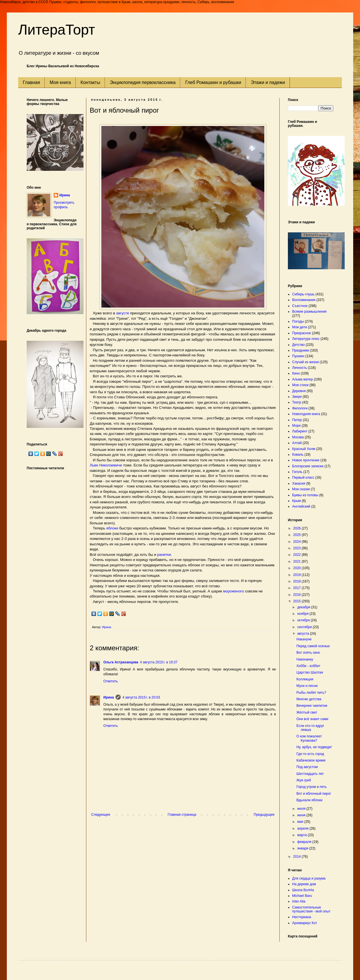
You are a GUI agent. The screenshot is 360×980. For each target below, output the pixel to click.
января (303, 848)
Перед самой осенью (313, 646)
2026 (298, 528)
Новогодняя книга (306, 414)
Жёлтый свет (307, 712)
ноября (303, 614)
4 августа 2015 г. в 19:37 (159, 662)
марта (303, 835)
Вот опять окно (308, 653)
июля (302, 809)
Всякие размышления (309, 312)
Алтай (297, 443)
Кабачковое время (311, 760)
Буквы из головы (305, 495)
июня (302, 815)
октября (304, 620)
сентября (305, 627)
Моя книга (60, 82)
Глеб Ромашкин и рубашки (213, 82)
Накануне (304, 639)
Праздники (301, 350)
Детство (298, 345)
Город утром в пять (312, 787)
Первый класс (303, 478)
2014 (298, 857)
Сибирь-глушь (303, 294)
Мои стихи (300, 385)
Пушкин (298, 356)
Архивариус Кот (305, 923)
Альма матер (303, 379)
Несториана (302, 917)
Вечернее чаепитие (312, 706)
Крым (297, 501)
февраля (305, 842)
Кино (296, 373)
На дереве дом (304, 884)
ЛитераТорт (57, 30)
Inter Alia (299, 901)
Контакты (90, 82)
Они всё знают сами (312, 719)
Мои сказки (301, 489)
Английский (301, 506)
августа (304, 634)
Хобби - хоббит (308, 666)
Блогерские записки (308, 466)
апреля (303, 828)
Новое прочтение (306, 460)
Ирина (109, 697)
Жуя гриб (304, 780)
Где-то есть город (310, 754)
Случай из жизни (305, 362)
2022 (298, 555)
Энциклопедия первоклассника (143, 82)
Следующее (101, 815)
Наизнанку (305, 659)
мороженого (234, 591)
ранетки (164, 555)
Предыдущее (264, 815)
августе (123, 313)
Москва (298, 437)
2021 (298, 561)
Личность (300, 368)
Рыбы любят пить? (311, 693)
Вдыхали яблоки (309, 800)
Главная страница (182, 815)
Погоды (298, 321)
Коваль (298, 455)
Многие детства (309, 699)
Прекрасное (302, 333)
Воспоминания (304, 300)
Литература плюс (306, 339)
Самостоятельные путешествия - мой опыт (311, 909)
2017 (298, 588)
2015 (298, 601)
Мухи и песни (307, 686)
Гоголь (297, 472)
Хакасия (299, 483)
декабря (304, 607)
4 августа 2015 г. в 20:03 (141, 697)
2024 (298, 542)
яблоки (112, 528)
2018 (298, 581)
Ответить (111, 681)
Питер (297, 420)
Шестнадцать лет (310, 774)
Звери (297, 397)
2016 (298, 595)
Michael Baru (302, 896)
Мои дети (300, 327)
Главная (31, 82)
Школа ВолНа (303, 890)
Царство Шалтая (310, 672)
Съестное (300, 306)
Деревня (299, 391)
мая (301, 822)
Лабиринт (300, 431)
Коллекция (305, 679)
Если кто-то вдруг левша (310, 728)
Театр (297, 402)
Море (296, 426)
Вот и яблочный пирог (314, 794)
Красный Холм (304, 449)
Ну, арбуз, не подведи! (314, 747)
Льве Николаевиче (106, 465)
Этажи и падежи (268, 82)
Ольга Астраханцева (121, 662)
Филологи (300, 408)
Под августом (307, 767)
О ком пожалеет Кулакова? (309, 738)
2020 (298, 568)
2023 (298, 548)
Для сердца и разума (309, 878)
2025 (298, 535)
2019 (298, 575)
